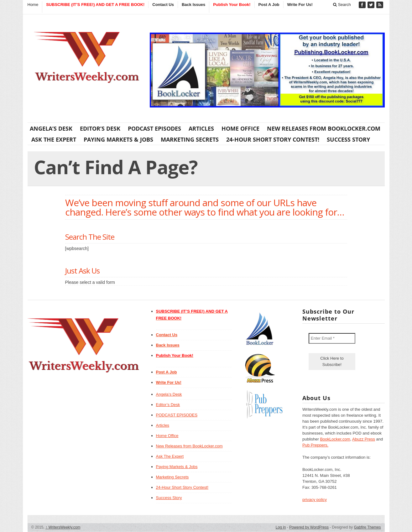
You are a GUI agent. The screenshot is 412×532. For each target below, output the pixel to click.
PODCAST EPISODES (154, 128)
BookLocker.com (335, 439)
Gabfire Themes (368, 527)
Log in (281, 527)
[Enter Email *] (332, 338)
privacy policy (315, 500)
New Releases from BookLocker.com (324, 128)
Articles (201, 128)
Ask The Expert (54, 139)
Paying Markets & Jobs (118, 139)
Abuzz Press (364, 439)
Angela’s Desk (51, 128)
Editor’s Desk (100, 128)
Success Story (348, 139)
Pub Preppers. (315, 445)
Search (342, 5)
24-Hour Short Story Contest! (273, 139)
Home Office (240, 128)
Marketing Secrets (190, 139)
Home (33, 5)
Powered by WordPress (309, 527)
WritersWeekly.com (63, 527)
